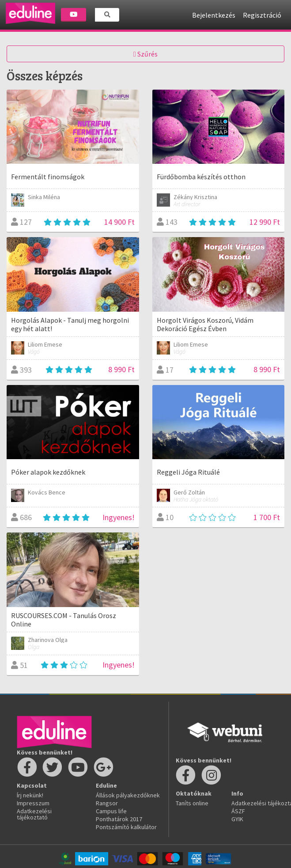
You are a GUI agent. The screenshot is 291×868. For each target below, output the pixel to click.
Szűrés (145, 54)
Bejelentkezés (214, 15)
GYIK (237, 819)
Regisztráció (262, 15)
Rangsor (107, 803)
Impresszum (33, 803)
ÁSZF (238, 811)
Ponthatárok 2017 (119, 819)
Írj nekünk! (30, 795)
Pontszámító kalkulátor (126, 827)
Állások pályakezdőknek (128, 795)
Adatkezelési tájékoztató (34, 814)
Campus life (111, 811)
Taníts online (192, 803)
